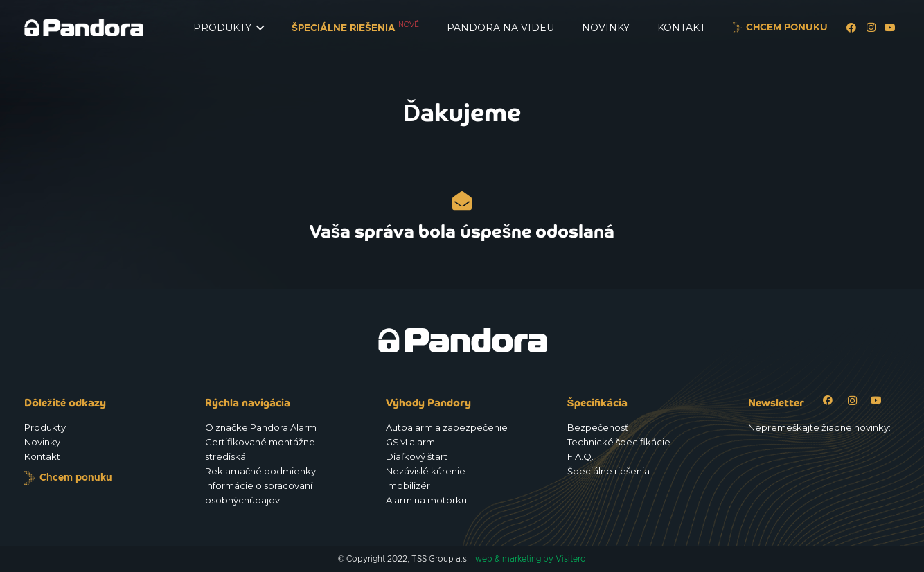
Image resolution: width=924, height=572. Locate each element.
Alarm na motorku (426, 500)
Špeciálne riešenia (608, 471)
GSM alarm (410, 442)
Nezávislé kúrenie (426, 471)
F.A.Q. (580, 456)
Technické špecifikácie (619, 442)
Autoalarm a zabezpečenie (447, 427)
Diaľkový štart (417, 456)
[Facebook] (851, 28)
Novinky (42, 442)
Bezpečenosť (598, 427)
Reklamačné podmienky (260, 471)
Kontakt (42, 456)
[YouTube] (890, 28)
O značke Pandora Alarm (261, 427)
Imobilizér (408, 485)
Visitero (571, 559)
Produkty (45, 427)
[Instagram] (871, 28)
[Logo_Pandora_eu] (84, 28)
